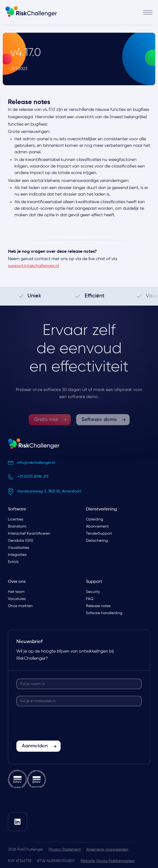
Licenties (16, 519)
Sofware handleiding (104, 613)
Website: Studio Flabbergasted (107, 861)
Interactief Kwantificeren (29, 534)
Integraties (17, 555)
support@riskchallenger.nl (33, 266)
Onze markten (20, 606)
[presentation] (58, 724)
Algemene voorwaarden (107, 849)
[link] (50, 429)
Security (93, 592)
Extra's (13, 562)
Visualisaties (19, 548)
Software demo (99, 429)
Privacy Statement (65, 849)
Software (17, 509)
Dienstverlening (101, 509)
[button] (116, 12)
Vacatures (17, 599)
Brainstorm (17, 526)
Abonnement (97, 526)
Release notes (98, 606)
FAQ (90, 599)
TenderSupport (99, 534)
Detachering (97, 541)
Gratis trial (46, 429)
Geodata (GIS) (21, 541)
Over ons (17, 582)
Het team (16, 592)
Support (94, 582)
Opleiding (95, 519)
